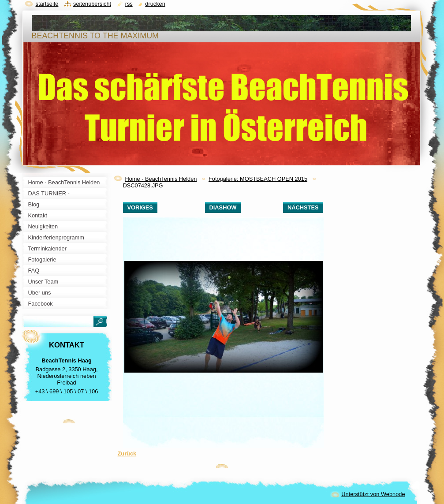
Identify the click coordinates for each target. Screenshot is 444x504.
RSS (129, 4)
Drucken (155, 4)
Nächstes (303, 207)
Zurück (127, 454)
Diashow (223, 207)
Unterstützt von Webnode (373, 494)
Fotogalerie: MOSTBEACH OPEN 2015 (258, 179)
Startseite (47, 4)
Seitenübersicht (92, 4)
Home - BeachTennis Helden (161, 179)
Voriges (140, 207)
